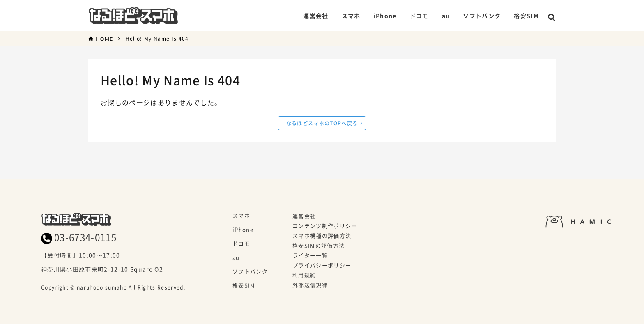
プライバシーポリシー (322, 266)
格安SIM (523, 16)
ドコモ (416, 16)
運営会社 (312, 16)
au (442, 16)
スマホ (347, 16)
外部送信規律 (310, 285)
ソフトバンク (478, 16)
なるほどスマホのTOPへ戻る (322, 123)
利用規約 (304, 276)
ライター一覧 (310, 256)
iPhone (382, 16)
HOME (104, 39)
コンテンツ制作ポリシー (325, 226)
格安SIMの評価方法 (319, 246)
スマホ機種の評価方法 (322, 236)
